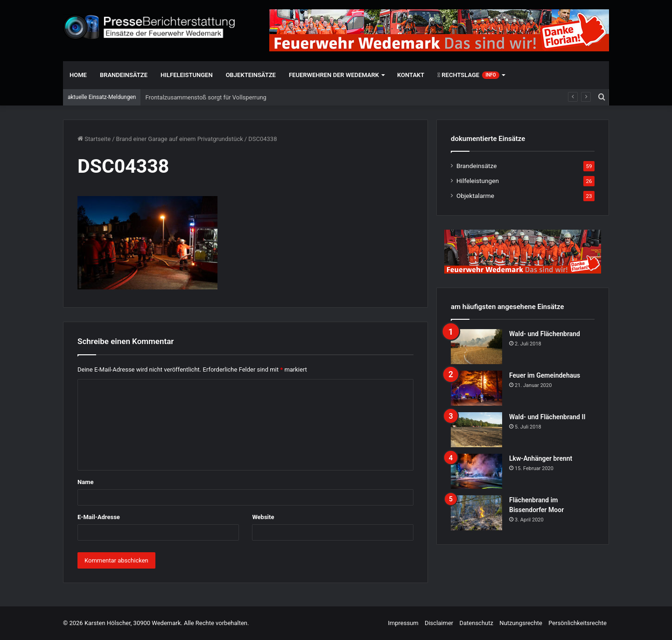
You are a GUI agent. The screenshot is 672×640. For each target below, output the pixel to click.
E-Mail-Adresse (99, 517)
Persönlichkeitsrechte (577, 623)
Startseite (94, 139)
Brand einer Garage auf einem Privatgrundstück (180, 139)
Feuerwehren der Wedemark (334, 75)
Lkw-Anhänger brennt (541, 458)
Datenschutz (476, 623)
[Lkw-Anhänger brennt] (476, 471)
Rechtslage (468, 75)
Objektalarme (475, 196)
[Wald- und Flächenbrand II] (476, 430)
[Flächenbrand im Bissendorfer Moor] (476, 513)
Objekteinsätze (251, 75)
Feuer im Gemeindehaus (545, 375)
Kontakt (411, 75)
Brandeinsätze (124, 75)
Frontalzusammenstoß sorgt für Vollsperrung (206, 97)
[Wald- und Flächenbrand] (476, 347)
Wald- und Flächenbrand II (547, 417)
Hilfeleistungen (187, 75)
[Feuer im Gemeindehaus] (476, 388)
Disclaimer (439, 623)
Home (78, 75)
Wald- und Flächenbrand (545, 334)
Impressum (403, 623)
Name (85, 482)
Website (263, 517)
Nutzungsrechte (521, 623)
